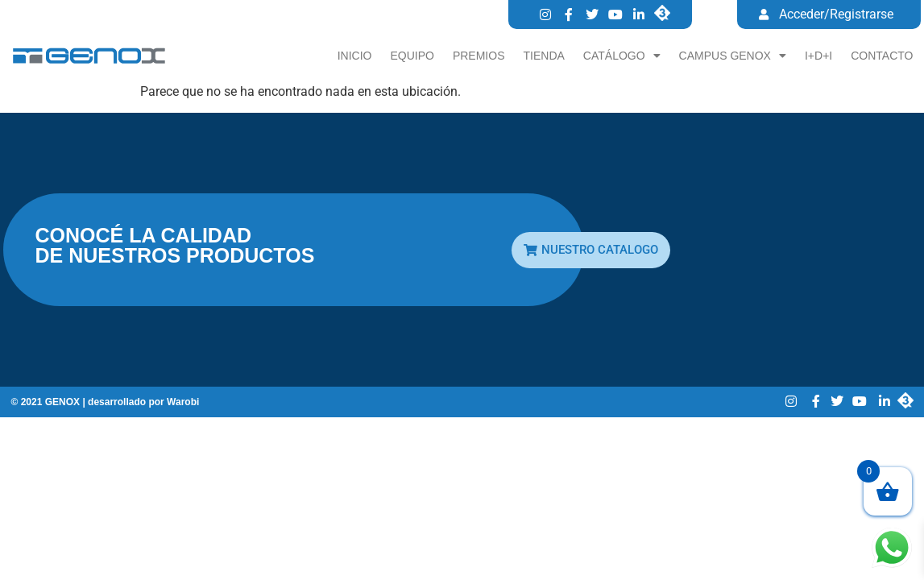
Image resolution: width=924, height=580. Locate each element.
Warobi (183, 402)
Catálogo (622, 56)
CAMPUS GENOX (733, 56)
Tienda (544, 56)
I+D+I (818, 56)
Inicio (355, 56)
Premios (479, 56)
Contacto (882, 56)
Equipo (412, 56)
